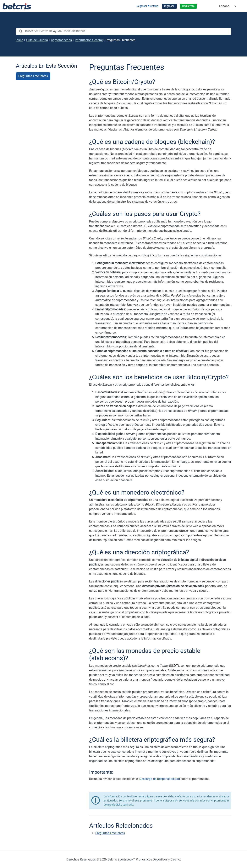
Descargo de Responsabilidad (160, 779)
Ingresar (169, 6)
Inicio (19, 40)
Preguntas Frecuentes (33, 76)
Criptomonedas (61, 40)
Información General (89, 40)
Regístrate (188, 6)
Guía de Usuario (37, 40)
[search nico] (123, 31)
